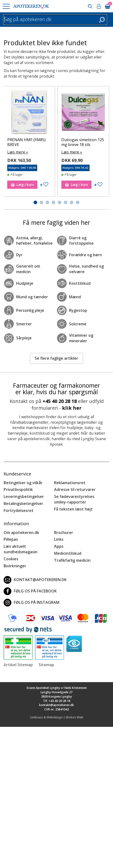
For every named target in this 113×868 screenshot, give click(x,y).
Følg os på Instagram (32, 603)
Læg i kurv (22, 185)
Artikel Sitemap (18, 665)
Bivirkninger (15, 566)
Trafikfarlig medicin (72, 560)
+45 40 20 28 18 (60, 401)
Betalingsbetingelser (23, 503)
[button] (6, 6)
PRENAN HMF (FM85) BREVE (26, 142)
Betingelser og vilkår (23, 483)
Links (59, 539)
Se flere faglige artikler (56, 358)
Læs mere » (18, 152)
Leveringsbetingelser (24, 496)
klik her (72, 408)
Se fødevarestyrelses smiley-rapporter (74, 499)
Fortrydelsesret (19, 511)
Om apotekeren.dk (21, 532)
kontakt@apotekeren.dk (35, 580)
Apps (59, 546)
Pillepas (11, 539)
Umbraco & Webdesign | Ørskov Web (57, 717)
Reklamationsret (70, 483)
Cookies (11, 559)
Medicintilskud (68, 553)
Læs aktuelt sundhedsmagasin (21, 549)
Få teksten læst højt (73, 509)
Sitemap (46, 665)
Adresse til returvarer (75, 489)
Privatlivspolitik (18, 489)
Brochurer (64, 532)
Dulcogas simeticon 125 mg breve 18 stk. (83, 142)
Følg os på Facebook (30, 591)
